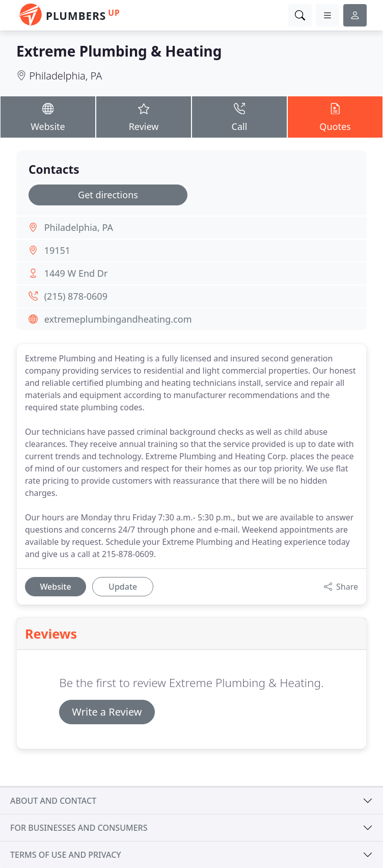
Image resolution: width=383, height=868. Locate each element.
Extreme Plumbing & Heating (119, 51)
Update (123, 587)
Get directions (108, 195)
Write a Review (107, 712)
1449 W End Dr (76, 273)
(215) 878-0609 (76, 296)
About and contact (53, 801)
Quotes (335, 116)
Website (48, 116)
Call (239, 116)
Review (144, 116)
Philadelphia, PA (65, 76)
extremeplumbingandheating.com (118, 319)
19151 (57, 250)
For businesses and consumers (79, 828)
